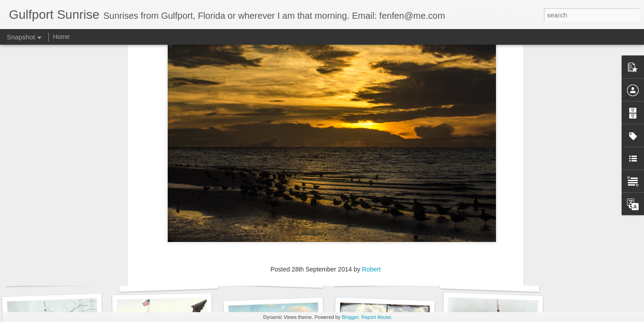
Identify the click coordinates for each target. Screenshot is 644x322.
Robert (371, 161)
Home (61, 37)
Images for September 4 (59, 276)
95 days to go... (490, 280)
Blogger (350, 317)
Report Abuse (376, 317)
